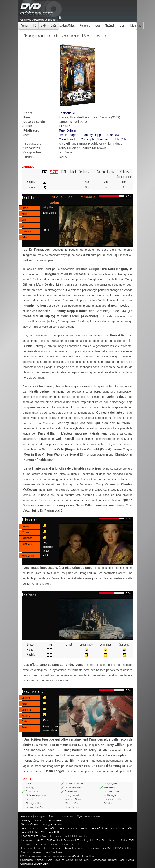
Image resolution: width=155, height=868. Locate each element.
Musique (40, 817)
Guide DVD (128, 840)
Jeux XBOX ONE (31, 828)
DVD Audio (53, 840)
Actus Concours (74, 848)
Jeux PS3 (50, 828)
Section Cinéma (30, 824)
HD (35, 26)
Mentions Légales (31, 852)
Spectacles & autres (88, 817)
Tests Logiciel (85, 840)
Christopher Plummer (95, 139)
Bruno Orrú (82, 860)
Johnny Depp (92, 135)
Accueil (24, 26)
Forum (122, 26)
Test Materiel (54, 820)
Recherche (136, 26)
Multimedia (80, 836)
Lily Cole (121, 139)
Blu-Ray (26, 820)
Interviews (27, 840)
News (97, 26)
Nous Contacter (53, 852)
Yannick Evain (44, 860)
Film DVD (26, 817)
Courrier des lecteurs (34, 844)
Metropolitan (48, 207)
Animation (68, 817)
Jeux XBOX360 (68, 828)
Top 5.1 (101, 840)
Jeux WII (26, 832)
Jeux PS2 (127, 828)
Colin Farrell (67, 139)
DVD (43, 26)
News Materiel (63, 836)
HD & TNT (27, 836)
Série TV (53, 817)
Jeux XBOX (111, 828)
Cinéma (54, 26)
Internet (82, 844)
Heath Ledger (68, 135)
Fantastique (67, 113)
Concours (85, 26)
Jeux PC (96, 828)
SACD (39, 840)
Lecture (113, 840)
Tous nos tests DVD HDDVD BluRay (110, 848)
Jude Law (113, 135)
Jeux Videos (69, 26)
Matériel (109, 26)
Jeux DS (39, 832)
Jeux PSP (53, 832)
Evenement (68, 844)
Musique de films (52, 824)
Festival (54, 844)
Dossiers (69, 840)
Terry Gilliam (67, 130)
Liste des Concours (48, 848)
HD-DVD (39, 820)
